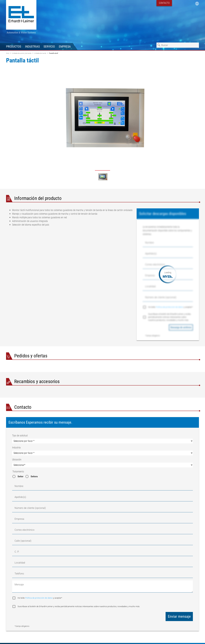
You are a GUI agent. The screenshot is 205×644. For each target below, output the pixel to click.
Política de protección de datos (170, 307)
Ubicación (17, 460)
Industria (16, 448)
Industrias (32, 46)
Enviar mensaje (179, 616)
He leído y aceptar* (170, 307)
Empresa (65, 46)
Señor (20, 476)
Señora (34, 476)
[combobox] (178, 45)
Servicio (49, 46)
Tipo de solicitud (20, 436)
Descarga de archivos (181, 327)
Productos (14, 46)
